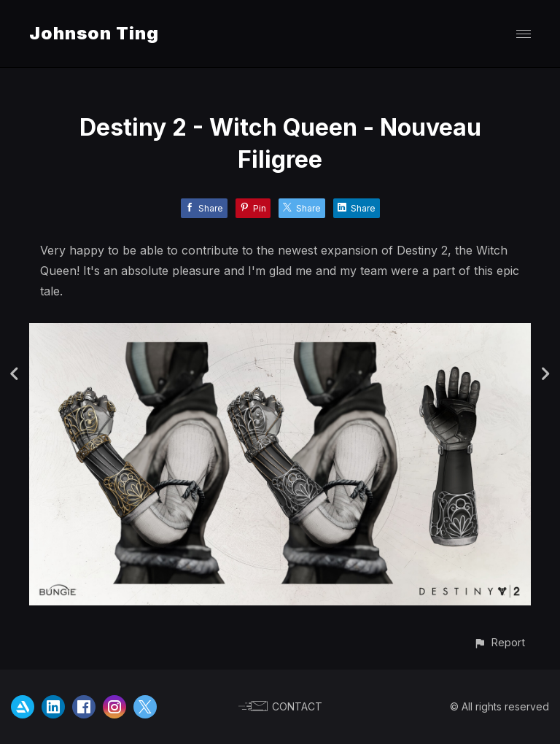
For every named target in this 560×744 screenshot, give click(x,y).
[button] (499, 642)
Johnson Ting (94, 33)
